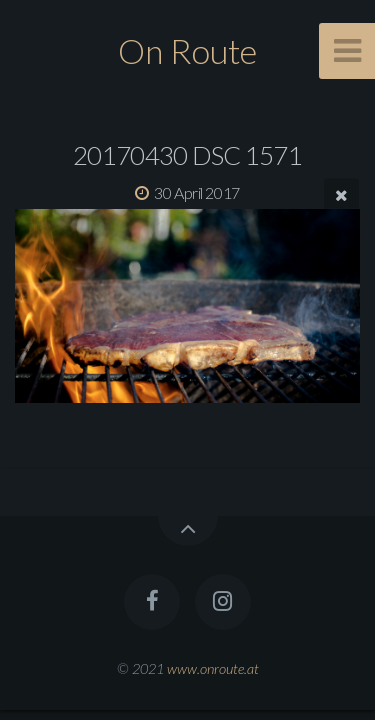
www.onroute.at (213, 668)
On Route (187, 50)
